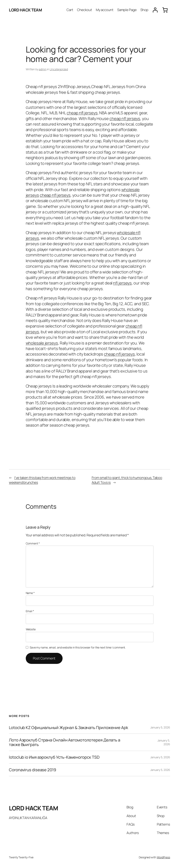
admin (43, 69)
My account (105, 10)
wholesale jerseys (42, 343)
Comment (33, 543)
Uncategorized (59, 69)
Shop (144, 10)
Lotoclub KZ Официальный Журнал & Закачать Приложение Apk (68, 728)
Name (30, 593)
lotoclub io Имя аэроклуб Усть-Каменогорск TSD (54, 757)
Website (31, 629)
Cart (70, 10)
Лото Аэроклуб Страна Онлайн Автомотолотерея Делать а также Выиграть (65, 742)
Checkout (84, 10)
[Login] (155, 10)
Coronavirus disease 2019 (33, 770)
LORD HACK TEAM (25, 10)
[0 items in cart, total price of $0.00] (165, 10)
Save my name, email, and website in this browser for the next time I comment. (78, 647)
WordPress (163, 857)
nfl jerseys (122, 283)
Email (30, 611)
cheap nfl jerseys (82, 113)
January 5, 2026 (160, 727)
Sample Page (127, 10)
